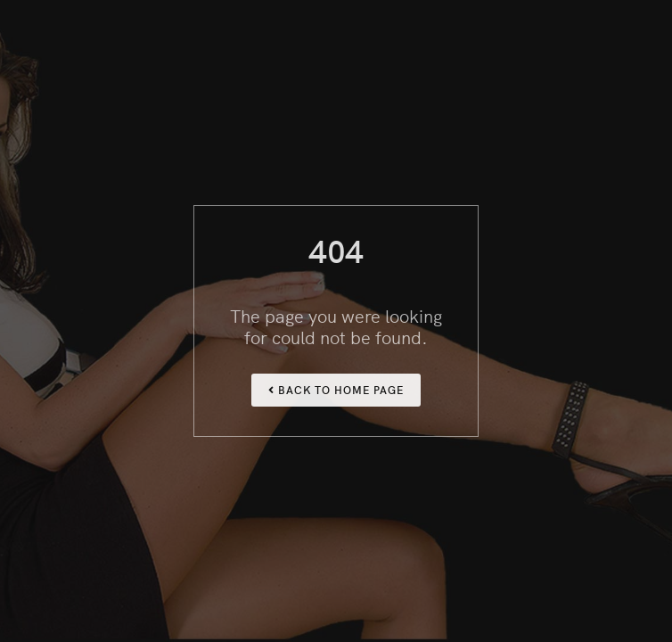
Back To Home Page (336, 389)
